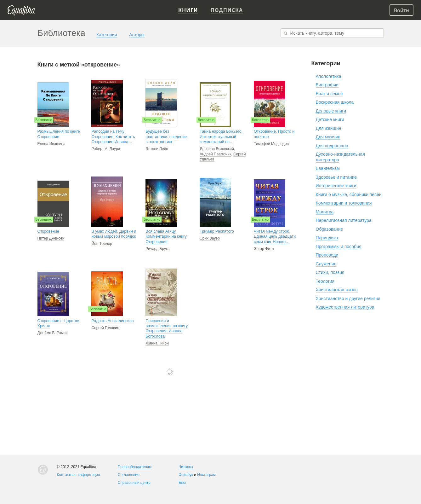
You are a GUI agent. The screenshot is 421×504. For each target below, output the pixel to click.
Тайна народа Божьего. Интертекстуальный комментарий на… (221, 137)
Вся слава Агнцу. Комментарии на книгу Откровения (166, 237)
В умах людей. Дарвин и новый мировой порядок (114, 234)
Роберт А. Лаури (106, 149)
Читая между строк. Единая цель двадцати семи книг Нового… (275, 237)
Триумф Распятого (217, 231)
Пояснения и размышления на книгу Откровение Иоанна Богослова (167, 329)
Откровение (48, 231)
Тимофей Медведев (271, 144)
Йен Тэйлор (102, 244)
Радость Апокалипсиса (112, 321)
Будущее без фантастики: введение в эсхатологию (166, 137)
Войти (401, 10)
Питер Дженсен (51, 238)
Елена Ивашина (51, 144)
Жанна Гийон (157, 343)
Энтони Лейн (157, 149)
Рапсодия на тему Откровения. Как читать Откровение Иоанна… (113, 137)
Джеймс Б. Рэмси (53, 333)
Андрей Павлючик (215, 154)
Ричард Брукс (157, 249)
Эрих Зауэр (210, 238)
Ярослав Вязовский (217, 149)
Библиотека (61, 33)
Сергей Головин (105, 328)
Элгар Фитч (264, 249)
